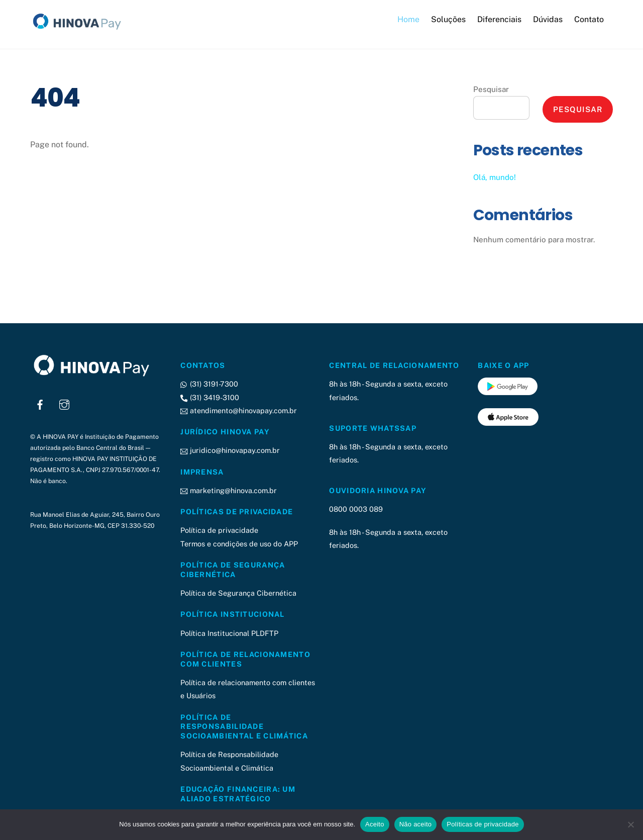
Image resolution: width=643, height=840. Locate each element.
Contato (589, 19)
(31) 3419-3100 (209, 397)
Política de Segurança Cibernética (238, 593)
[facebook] (40, 403)
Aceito (375, 824)
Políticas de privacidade (483, 824)
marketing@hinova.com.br (228, 490)
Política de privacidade (219, 530)
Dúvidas (548, 19)
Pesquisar (491, 89)
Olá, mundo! (495, 177)
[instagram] (64, 403)
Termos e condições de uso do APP (239, 544)
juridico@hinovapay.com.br (230, 450)
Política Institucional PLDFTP (229, 633)
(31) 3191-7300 (209, 384)
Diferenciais (499, 19)
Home (408, 19)
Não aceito (416, 824)
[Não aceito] (630, 824)
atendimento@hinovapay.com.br (238, 410)
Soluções (448, 19)
